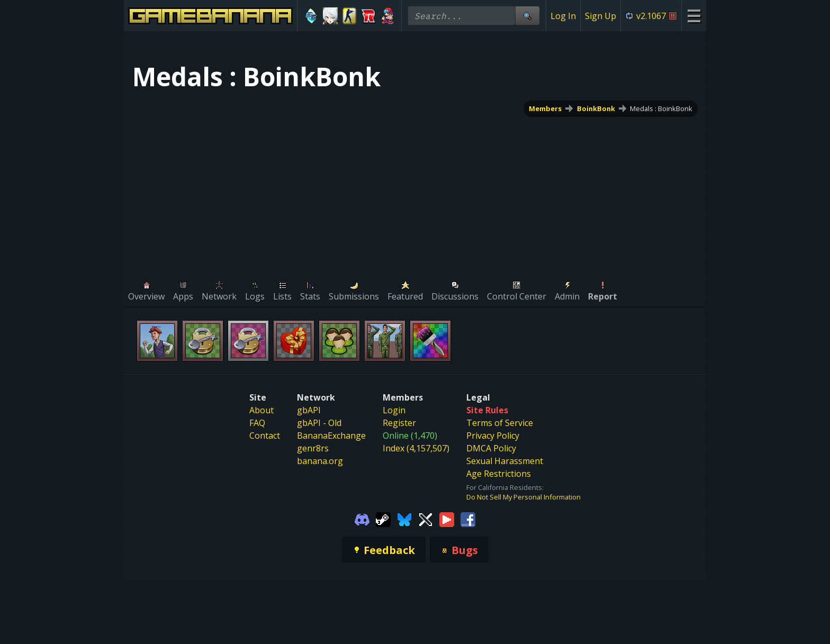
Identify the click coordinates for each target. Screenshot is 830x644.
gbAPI (309, 410)
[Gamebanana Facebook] (468, 519)
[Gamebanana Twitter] (426, 519)
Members (545, 108)
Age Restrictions (499, 474)
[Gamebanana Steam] (383, 519)
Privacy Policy (493, 436)
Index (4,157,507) (416, 448)
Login (394, 410)
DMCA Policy (491, 448)
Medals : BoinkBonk (661, 108)
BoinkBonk (596, 108)
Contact (265, 436)
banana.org (320, 461)
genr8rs (313, 448)
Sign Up (601, 16)
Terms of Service (500, 423)
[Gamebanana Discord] (362, 519)
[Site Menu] (694, 16)
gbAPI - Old (319, 423)
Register (399, 423)
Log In (563, 16)
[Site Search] (527, 16)
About (261, 410)
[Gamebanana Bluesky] (404, 519)
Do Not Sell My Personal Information (524, 497)
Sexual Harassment (505, 461)
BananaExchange (331, 436)
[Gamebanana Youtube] (447, 519)
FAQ (257, 423)
